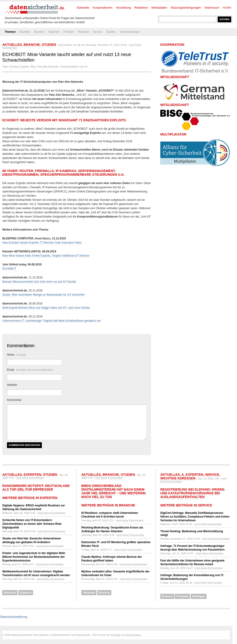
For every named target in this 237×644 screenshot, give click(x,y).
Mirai (33, 66)
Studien (111, 32)
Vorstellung (123, 8)
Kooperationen (103, 8)
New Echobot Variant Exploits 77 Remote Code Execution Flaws (42, 243)
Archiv (227, 8)
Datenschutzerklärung (14, 617)
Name (16, 355)
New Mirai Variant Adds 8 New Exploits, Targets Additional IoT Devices (46, 256)
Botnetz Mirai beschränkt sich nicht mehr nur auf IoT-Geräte (39, 282)
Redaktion (141, 8)
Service (98, 32)
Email (30, 370)
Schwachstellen (69, 66)
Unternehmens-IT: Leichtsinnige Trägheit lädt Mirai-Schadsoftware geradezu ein (52, 321)
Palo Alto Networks (48, 66)
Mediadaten (159, 8)
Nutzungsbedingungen (186, 8)
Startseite (83, 8)
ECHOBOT (9, 269)
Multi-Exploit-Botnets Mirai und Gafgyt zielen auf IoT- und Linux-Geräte (46, 308)
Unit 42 (84, 66)
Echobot (14, 66)
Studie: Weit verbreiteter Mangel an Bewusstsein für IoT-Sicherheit (43, 295)
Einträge (116, 635)
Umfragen (199, 596)
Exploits (25, 66)
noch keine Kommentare (30, 478)
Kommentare (133, 635)
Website (12, 385)
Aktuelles (25, 32)
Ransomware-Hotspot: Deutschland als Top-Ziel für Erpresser (36, 488)
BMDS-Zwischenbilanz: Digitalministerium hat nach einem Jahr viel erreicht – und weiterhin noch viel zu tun (114, 491)
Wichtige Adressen (178, 478)
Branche (39, 32)
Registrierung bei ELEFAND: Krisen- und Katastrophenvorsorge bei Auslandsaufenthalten (193, 493)
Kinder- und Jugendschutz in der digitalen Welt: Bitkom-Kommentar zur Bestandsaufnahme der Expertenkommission (34, 557)
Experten (54, 32)
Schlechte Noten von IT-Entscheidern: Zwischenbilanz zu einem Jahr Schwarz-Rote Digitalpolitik (32, 524)
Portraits (69, 32)
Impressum (212, 8)
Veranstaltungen (130, 32)
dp (79, 45)
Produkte (83, 32)
